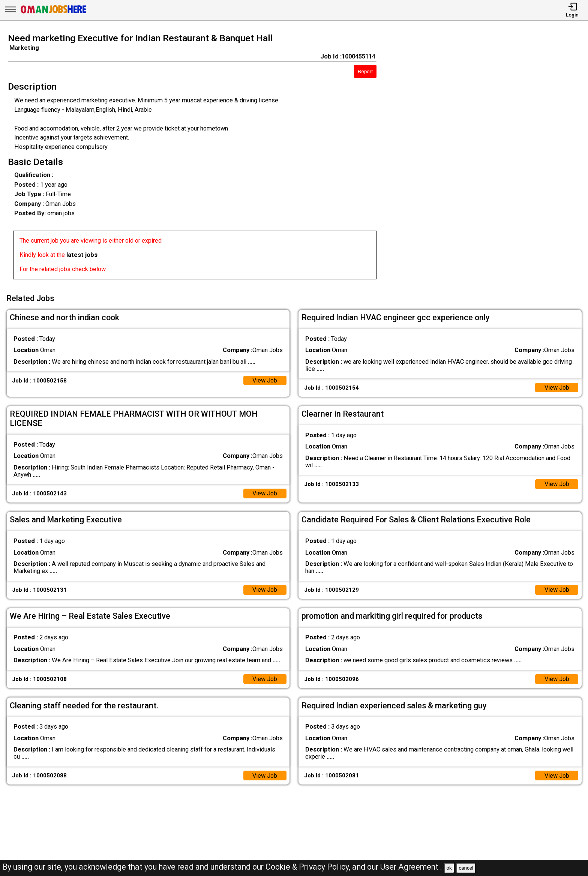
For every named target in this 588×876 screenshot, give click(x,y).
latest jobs (82, 255)
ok (449, 868)
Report (365, 71)
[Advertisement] (490, 159)
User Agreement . (411, 867)
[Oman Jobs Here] (54, 13)
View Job (265, 380)
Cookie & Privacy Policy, (309, 867)
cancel (466, 868)
